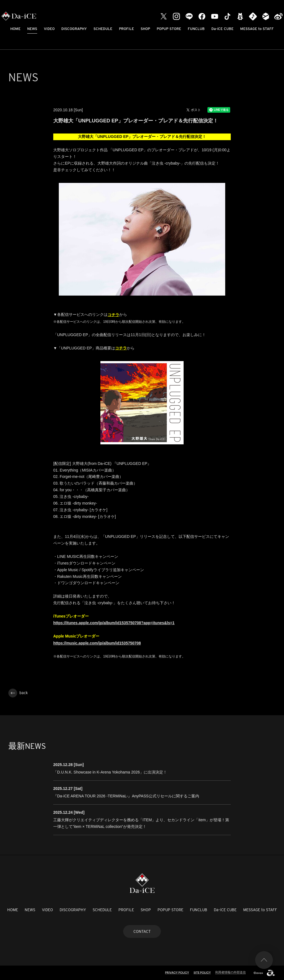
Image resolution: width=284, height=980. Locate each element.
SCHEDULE (103, 29)
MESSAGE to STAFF (257, 29)
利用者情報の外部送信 (230, 972)
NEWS (32, 29)
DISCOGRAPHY (74, 29)
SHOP (145, 29)
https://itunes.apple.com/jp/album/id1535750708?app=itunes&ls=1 (114, 623)
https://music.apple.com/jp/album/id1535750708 (97, 643)
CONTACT (142, 931)
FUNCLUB (196, 29)
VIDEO (49, 29)
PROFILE (126, 29)
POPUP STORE (169, 29)
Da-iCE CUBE (222, 29)
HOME (15, 29)
